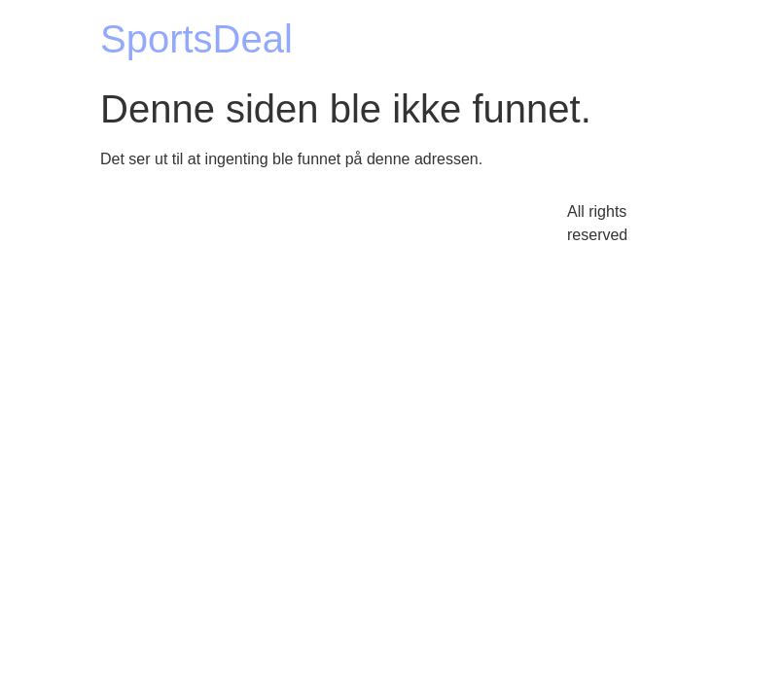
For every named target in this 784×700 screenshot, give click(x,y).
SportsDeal (196, 39)
